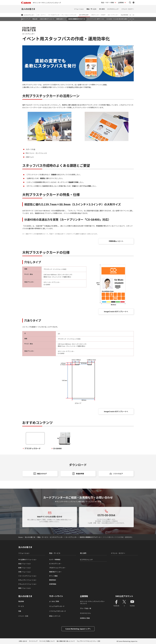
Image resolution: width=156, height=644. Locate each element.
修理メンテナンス (55, 616)
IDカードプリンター (113, 15)
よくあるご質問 (54, 601)
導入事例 (102, 9)
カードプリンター (84, 15)
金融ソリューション (25, 564)
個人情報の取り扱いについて (66, 641)
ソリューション (79, 9)
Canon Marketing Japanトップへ (78, 629)
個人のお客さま (25, 596)
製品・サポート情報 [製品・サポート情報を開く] (108, 2)
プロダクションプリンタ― (58, 568)
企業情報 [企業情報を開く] (121, 2)
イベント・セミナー (128, 9)
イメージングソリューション (27, 576)
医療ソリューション (25, 568)
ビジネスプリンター (29, 15)
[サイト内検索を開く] (130, 2)
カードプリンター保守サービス (96, 19)
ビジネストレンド (113, 9)
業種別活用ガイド (61, 19)
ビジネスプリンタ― (55, 564)
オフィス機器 (53, 576)
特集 (20, 611)
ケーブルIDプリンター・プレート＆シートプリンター (63, 15)
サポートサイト (56, 596)
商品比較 (35, 19)
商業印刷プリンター (55, 572)
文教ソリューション (25, 572)
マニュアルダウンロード (57, 606)
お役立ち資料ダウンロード (47, 19)
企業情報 (84, 596)
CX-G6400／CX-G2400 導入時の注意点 (117, 19)
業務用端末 (53, 580)
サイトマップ (33, 641)
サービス (21, 606)
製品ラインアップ (25, 19)
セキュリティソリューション (27, 580)
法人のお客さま (28, 9)
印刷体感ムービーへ (116, 241)
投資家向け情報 (85, 618)
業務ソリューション (25, 588)
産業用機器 (53, 584)
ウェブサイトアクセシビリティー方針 (89, 641)
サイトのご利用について (47, 641)
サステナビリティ (86, 613)
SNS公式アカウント (124, 596)
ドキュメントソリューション (27, 584)
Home (20, 537)
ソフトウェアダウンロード (58, 611)
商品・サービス (91, 9)
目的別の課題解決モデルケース (77, 19)
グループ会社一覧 (86, 608)
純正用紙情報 (124, 15)
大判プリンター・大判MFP (98, 15)
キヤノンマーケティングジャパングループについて (92, 602)
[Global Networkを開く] (134, 2)
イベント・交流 (23, 616)
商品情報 (21, 601)
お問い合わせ (23, 641)
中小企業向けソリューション (27, 559)
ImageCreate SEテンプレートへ (116, 311)
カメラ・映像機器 (55, 559)
